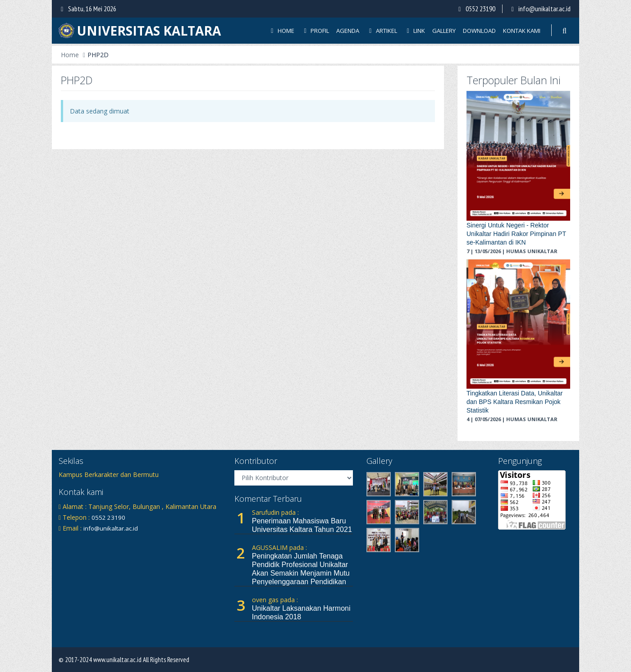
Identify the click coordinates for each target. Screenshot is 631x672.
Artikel (382, 31)
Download (479, 31)
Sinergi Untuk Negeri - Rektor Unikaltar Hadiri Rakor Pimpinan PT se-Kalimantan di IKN (516, 234)
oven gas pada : (275, 600)
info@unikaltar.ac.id (544, 9)
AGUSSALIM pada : (279, 547)
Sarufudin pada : (275, 512)
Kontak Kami (522, 31)
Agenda (348, 31)
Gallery (444, 31)
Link (415, 31)
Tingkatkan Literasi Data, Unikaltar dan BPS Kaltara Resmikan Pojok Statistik (514, 402)
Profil (315, 31)
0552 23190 (480, 9)
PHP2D (98, 55)
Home (281, 31)
